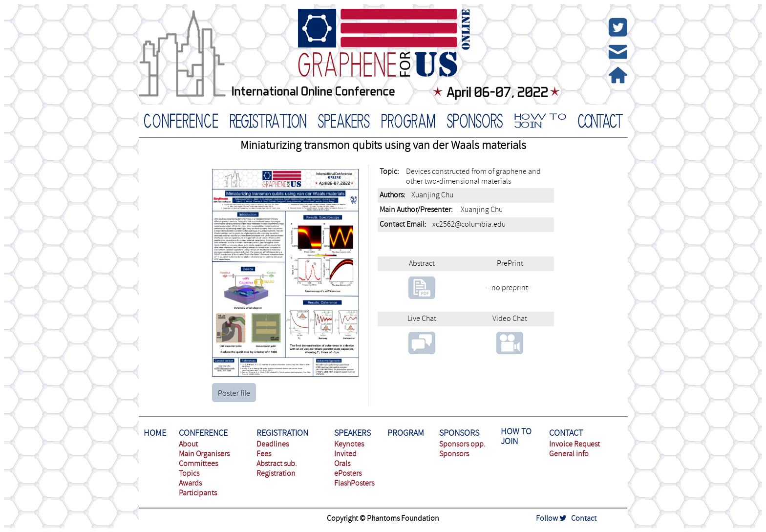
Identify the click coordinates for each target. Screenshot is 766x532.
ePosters (348, 473)
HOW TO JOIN (516, 436)
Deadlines (273, 444)
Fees (264, 454)
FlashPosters (354, 483)
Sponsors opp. (462, 444)
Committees (198, 464)
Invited (345, 454)
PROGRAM (406, 433)
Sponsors (454, 454)
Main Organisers (204, 454)
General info (569, 454)
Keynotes (349, 444)
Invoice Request (574, 444)
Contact (584, 518)
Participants (198, 493)
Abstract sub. (277, 464)
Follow (551, 518)
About (188, 444)
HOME (155, 433)
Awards (190, 483)
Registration (276, 473)
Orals (342, 464)
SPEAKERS (352, 433)
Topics (189, 473)
